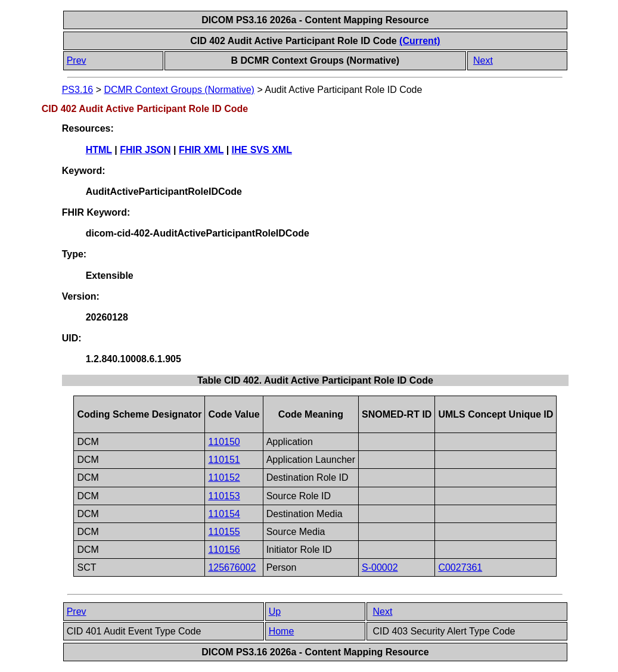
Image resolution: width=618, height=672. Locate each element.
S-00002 (380, 567)
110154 (224, 514)
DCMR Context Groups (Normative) (179, 90)
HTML (99, 150)
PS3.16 (77, 90)
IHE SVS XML (262, 150)
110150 (224, 442)
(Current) (420, 41)
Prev (77, 60)
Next (483, 60)
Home (282, 631)
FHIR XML (201, 150)
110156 (224, 550)
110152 (224, 477)
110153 (224, 496)
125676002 (232, 567)
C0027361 (460, 567)
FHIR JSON (145, 150)
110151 (224, 460)
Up (275, 612)
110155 (224, 532)
